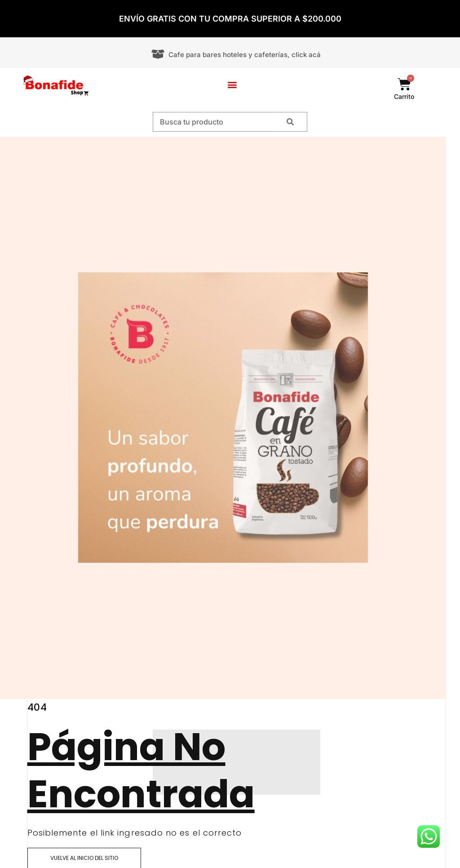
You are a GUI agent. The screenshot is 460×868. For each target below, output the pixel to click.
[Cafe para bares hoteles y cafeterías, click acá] (158, 54)
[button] (232, 85)
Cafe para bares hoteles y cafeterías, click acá (245, 55)
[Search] (290, 122)
